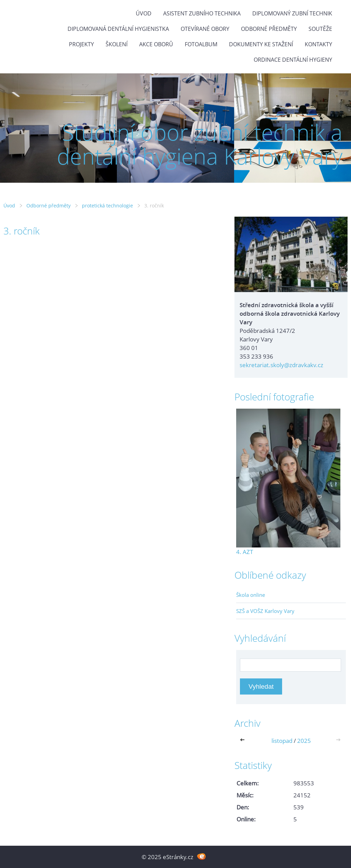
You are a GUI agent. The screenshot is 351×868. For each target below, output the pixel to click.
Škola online (251, 595)
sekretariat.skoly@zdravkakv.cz (281, 365)
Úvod (144, 13)
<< (244, 741)
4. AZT (245, 552)
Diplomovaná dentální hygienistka (118, 29)
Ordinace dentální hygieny (293, 60)
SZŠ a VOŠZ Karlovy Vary (265, 611)
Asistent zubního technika (202, 13)
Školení (117, 44)
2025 (304, 741)
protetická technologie (107, 206)
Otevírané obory (205, 29)
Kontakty (318, 44)
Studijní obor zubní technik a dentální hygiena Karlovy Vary (200, 144)
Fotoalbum (201, 44)
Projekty (81, 44)
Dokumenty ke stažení (261, 44)
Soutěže (320, 29)
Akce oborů (156, 44)
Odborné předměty (269, 29)
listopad (282, 741)
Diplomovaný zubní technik (292, 13)
